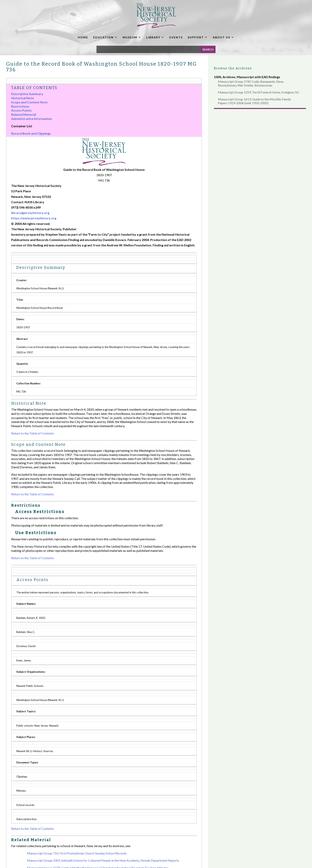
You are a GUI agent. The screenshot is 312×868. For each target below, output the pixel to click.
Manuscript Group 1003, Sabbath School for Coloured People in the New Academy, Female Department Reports (103, 860)
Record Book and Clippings (31, 133)
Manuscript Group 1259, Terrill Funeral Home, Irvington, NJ (258, 92)
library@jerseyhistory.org (30, 213)
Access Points (21, 110)
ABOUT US (221, 37)
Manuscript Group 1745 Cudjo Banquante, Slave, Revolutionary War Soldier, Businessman (251, 83)
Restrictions (20, 106)
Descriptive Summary (27, 94)
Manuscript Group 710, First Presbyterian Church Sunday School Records (77, 853)
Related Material (24, 114)
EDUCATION (103, 37)
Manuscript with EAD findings (258, 77)
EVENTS (176, 37)
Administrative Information (32, 119)
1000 (217, 77)
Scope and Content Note (29, 102)
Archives (229, 77)
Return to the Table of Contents (33, 433)
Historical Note (22, 98)
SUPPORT (196, 37)
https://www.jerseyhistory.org (34, 218)
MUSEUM (130, 37)
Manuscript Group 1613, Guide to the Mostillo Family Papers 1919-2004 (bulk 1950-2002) (254, 101)
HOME (83, 37)
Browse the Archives (233, 68)
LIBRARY (153, 37)
